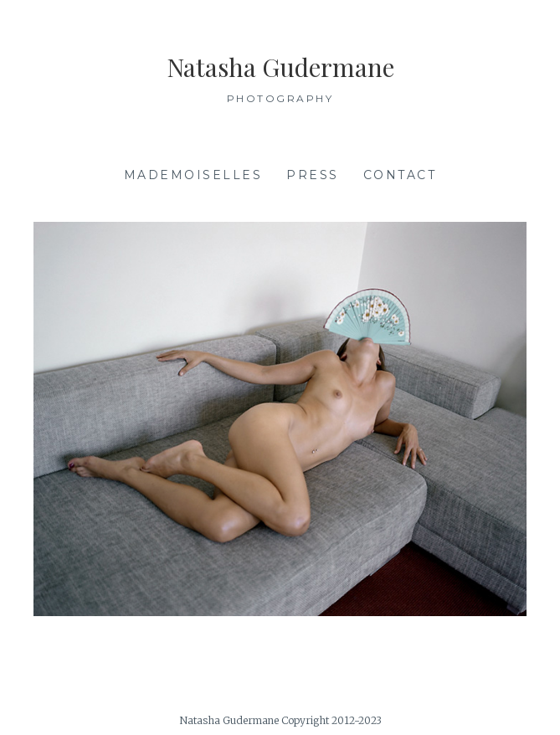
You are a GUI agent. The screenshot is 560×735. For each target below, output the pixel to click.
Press (313, 175)
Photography (280, 98)
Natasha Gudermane (280, 67)
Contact (400, 175)
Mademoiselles (193, 175)
